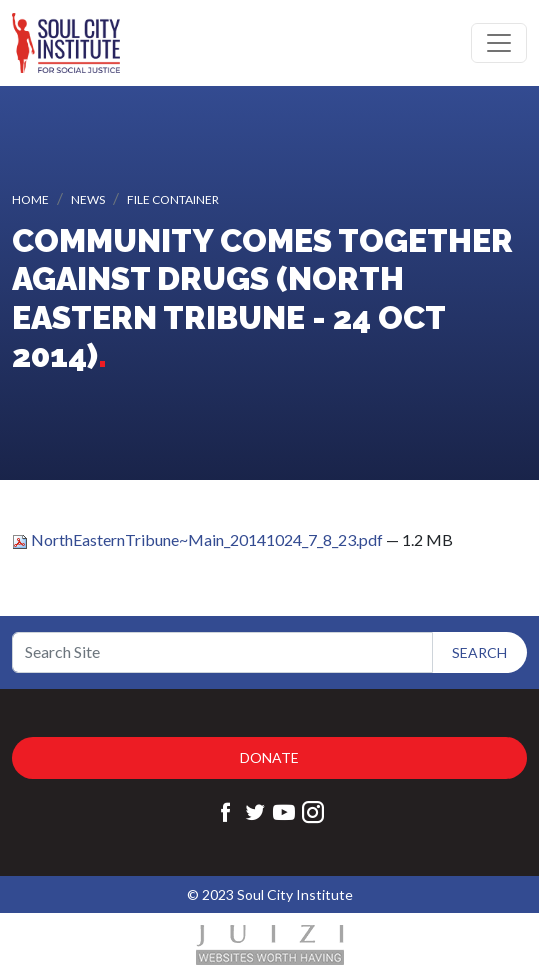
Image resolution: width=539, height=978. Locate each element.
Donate (269, 757)
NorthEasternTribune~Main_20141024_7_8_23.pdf (199, 539)
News (88, 199)
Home (30, 199)
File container (173, 199)
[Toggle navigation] (499, 43)
